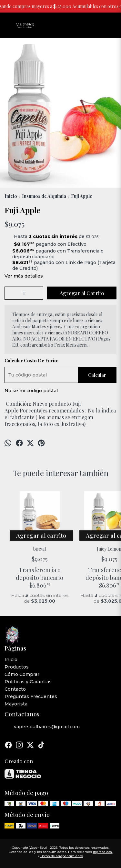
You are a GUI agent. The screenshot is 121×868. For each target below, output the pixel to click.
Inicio (11, 660)
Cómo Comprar (22, 674)
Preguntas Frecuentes (31, 696)
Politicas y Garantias (28, 682)
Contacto (15, 689)
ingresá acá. (103, 852)
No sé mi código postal (31, 391)
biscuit (40, 549)
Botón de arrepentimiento (62, 856)
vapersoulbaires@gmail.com (42, 727)
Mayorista (16, 704)
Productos (17, 667)
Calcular (97, 375)
